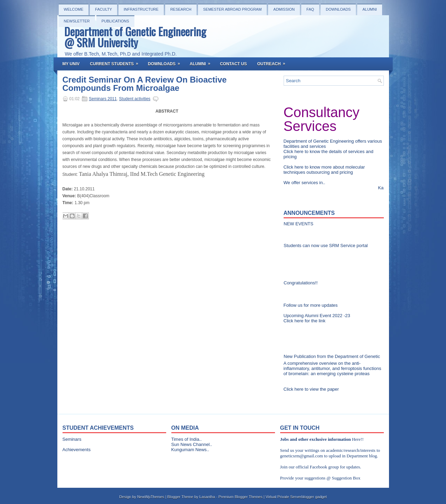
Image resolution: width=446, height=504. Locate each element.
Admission (284, 9)
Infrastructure (141, 9)
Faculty (103, 9)
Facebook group (324, 467)
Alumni (370, 9)
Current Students (116, 62)
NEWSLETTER (77, 21)
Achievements (77, 450)
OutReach (273, 62)
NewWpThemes (151, 497)
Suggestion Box (346, 478)
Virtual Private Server (284, 497)
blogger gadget (314, 497)
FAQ (310, 9)
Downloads (338, 9)
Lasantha (207, 497)
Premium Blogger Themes (240, 497)
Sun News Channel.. (192, 444)
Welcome (74, 9)
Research (181, 9)
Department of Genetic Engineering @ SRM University (135, 37)
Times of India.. (187, 439)
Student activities (135, 99)
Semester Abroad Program (232, 9)
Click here (294, 151)
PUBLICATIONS (115, 21)
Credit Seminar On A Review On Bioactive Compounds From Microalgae (145, 84)
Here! (357, 439)
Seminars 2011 (103, 99)
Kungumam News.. (190, 450)
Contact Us (234, 64)
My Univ (71, 64)
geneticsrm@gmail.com (302, 456)
